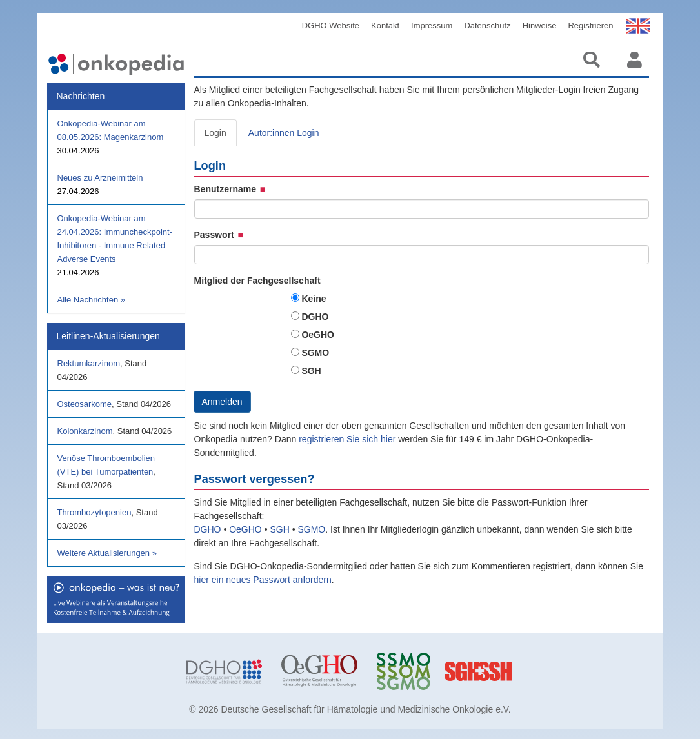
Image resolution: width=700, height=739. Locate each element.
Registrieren (590, 25)
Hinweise (540, 25)
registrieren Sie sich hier (348, 439)
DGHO (315, 317)
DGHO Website (331, 25)
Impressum (432, 25)
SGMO (315, 353)
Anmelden (222, 402)
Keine (314, 299)
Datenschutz (487, 25)
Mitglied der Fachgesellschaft (257, 281)
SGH (311, 371)
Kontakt (385, 25)
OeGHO (318, 335)
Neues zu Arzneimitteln (100, 178)
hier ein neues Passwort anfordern (263, 580)
